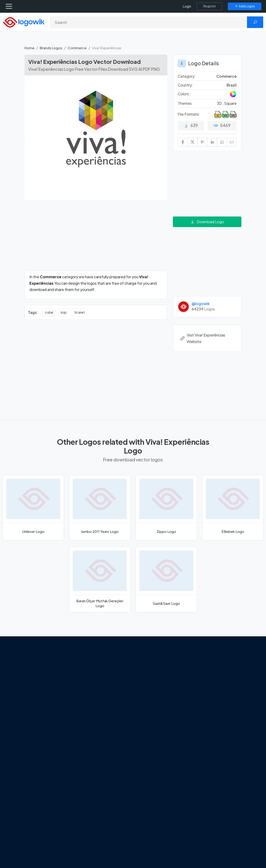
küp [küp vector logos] (64, 312)
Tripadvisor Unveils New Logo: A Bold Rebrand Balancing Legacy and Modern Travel (102, 690)
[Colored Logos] (233, 94)
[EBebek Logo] (233, 508)
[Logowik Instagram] (48, 717)
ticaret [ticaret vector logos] (79, 312)
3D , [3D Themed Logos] (220, 103)
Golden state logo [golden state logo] (154, 720)
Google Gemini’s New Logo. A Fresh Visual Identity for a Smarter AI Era (106, 669)
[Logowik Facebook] (29, 717)
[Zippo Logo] (166, 508)
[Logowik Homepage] (24, 22)
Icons (200, 680)
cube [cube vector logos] (49, 312)
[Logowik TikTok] (29, 726)
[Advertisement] (96, 238)
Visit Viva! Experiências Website (203, 338)
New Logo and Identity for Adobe (105, 709)
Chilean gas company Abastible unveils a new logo (106, 723)
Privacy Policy (40, 698)
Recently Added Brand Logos (213, 707)
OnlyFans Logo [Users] (152, 680)
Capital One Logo (154, 704)
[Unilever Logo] (33, 508)
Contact (35, 689)
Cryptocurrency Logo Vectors (213, 733)
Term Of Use (38, 706)
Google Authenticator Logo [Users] (162, 672)
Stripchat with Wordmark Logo (159, 731)
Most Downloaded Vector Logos (216, 720)
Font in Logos (206, 696)
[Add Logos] (245, 6)
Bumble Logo (151, 712)
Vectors (202, 688)
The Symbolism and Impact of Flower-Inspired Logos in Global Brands (106, 739)
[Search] (149, 22)
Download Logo (207, 222)
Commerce (77, 48)
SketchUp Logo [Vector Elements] (152, 688)
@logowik (201, 304)
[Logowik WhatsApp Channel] (39, 726)
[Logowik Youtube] (67, 717)
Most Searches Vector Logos (218, 744)
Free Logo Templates (212, 672)
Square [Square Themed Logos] (230, 103)
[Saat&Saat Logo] (166, 579)
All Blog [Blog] (90, 753)
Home (30, 48)
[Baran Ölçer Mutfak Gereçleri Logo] (100, 579)
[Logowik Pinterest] (57, 717)
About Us (36, 681)
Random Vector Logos (213, 752)
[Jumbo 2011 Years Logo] (100, 508)
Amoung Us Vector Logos (160, 664)
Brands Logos (51, 48)
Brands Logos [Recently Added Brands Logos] (206, 664)
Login (187, 6)
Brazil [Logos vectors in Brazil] (232, 85)
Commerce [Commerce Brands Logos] (226, 76)
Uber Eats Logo (152, 696)
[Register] (209, 6)
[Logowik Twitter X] (38, 717)
